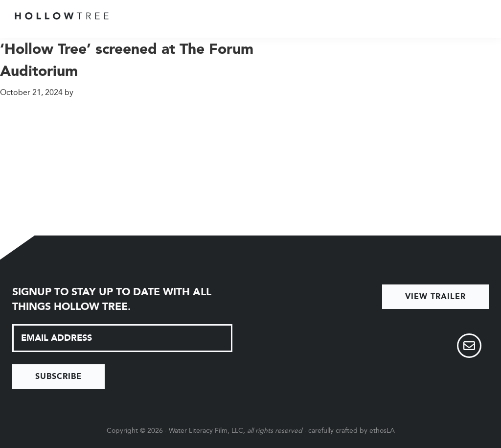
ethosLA (382, 431)
